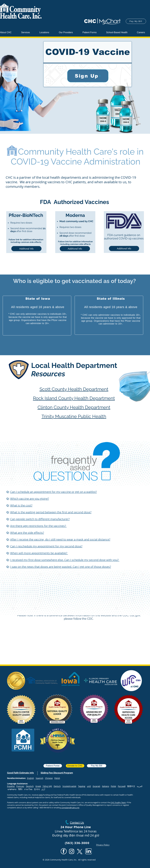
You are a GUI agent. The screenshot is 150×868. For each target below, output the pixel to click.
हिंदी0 (21, 789)
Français (20, 786)
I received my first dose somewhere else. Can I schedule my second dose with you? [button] (65, 560)
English (31, 778)
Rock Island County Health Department (74, 398)
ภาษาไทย (28, 789)
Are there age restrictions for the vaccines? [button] (38, 526)
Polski (113, 786)
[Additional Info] (26, 249)
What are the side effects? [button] (27, 533)
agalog (82, 786)
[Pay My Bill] (136, 21)
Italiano (106, 786)
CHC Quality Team (118, 802)
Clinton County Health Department (74, 407)
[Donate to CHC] (75, 766)
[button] (69, 32)
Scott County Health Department (74, 389)
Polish (57, 778)
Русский (122, 786)
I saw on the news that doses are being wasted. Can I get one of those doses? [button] (61, 567)
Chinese (49, 778)
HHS (41, 795)
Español (11, 786)
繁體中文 (132, 786)
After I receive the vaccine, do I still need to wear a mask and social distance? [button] (60, 539)
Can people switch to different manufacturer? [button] (40, 519)
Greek (38, 786)
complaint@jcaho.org (70, 808)
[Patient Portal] (53, 766)
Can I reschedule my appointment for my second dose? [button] (46, 546)
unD (89, 786)
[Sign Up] (88, 76)
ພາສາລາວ (12, 789)
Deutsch (30, 786)
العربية (140, 786)
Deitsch (57, 786)
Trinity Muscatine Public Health (74, 416)
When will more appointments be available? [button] (39, 553)
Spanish (40, 778)
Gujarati (96, 786)
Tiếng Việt (47, 786)
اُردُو (43, 789)
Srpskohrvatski (69, 786)
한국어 (38, 789)
